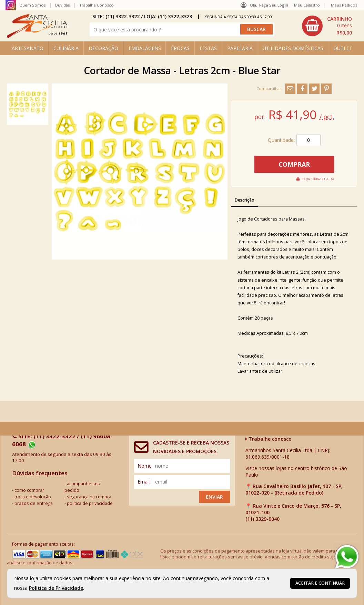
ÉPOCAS (180, 48)
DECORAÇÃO (103, 48)
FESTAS (208, 48)
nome (145, 466)
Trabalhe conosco (269, 439)
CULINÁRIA (66, 48)
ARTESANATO (28, 48)
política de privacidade (90, 503)
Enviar (214, 497)
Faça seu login (274, 5)
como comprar (29, 490)
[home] (37, 36)
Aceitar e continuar (320, 583)
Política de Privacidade (56, 588)
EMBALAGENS (145, 48)
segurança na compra (89, 497)
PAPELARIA (240, 48)
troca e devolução (33, 497)
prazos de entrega (34, 503)
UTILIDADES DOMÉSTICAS (293, 48)
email (144, 482)
